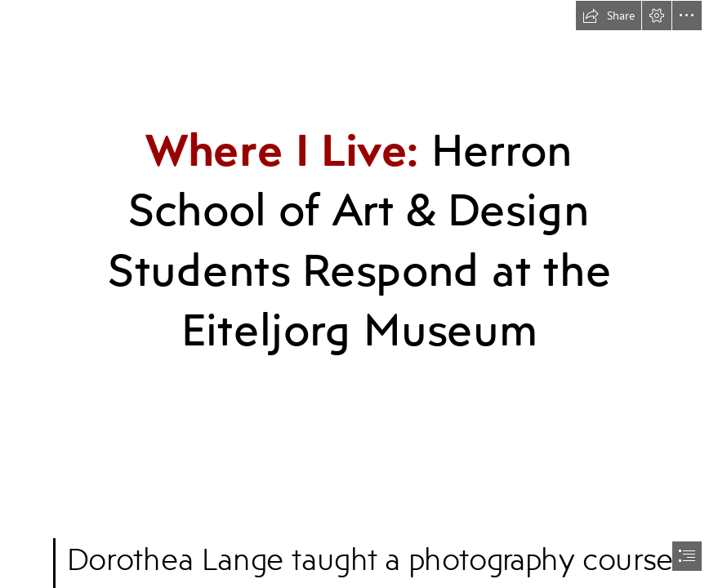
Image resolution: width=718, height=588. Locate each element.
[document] (359, 294)
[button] (609, 16)
